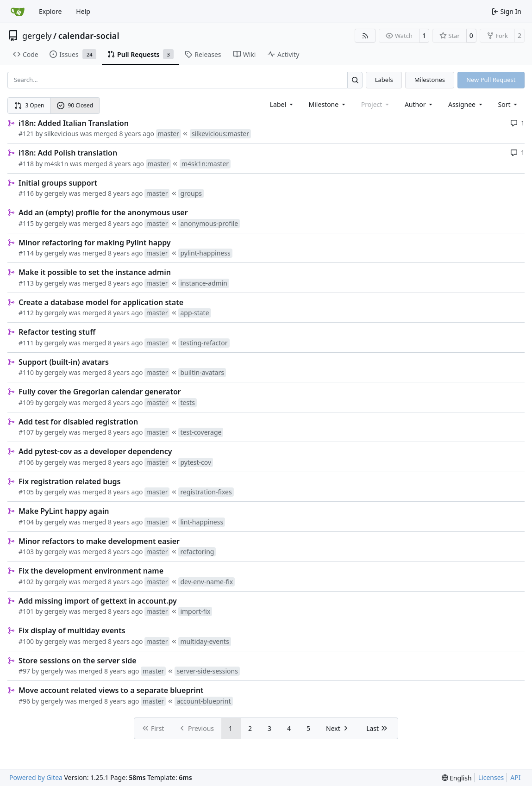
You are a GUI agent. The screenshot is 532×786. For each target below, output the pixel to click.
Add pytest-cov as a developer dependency (95, 451)
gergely (37, 36)
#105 (26, 492)
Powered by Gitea (36, 777)
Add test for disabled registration (78, 422)
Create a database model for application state (101, 302)
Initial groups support (58, 183)
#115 (26, 223)
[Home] (18, 12)
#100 (26, 641)
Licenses (491, 777)
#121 (26, 134)
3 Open (29, 105)
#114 (26, 253)
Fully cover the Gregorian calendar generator (100, 392)
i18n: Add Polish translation (68, 153)
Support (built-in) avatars (64, 362)
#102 (26, 582)
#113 (26, 283)
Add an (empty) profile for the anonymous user (103, 212)
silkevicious (62, 134)
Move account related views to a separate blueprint (111, 690)
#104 (26, 522)
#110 (26, 372)
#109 (26, 402)
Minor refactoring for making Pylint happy (95, 243)
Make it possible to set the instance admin (95, 272)
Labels (384, 80)
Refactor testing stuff (57, 332)
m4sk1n (56, 164)
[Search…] (355, 80)
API (515, 777)
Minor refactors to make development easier (99, 541)
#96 (24, 701)
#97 (24, 671)
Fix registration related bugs (69, 481)
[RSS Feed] (365, 36)
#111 (26, 343)
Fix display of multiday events (72, 630)
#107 (26, 432)
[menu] (509, 104)
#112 (26, 313)
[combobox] (282, 104)
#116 (26, 193)
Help (83, 11)
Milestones (430, 80)
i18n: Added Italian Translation (74, 123)
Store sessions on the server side (78, 661)
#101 (26, 611)
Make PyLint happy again (64, 511)
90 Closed (75, 105)
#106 (26, 462)
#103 (26, 552)
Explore (50, 11)
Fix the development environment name (91, 571)
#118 (26, 164)
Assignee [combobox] (466, 104)
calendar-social (89, 36)
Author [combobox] (419, 104)
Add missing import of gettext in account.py (98, 601)
